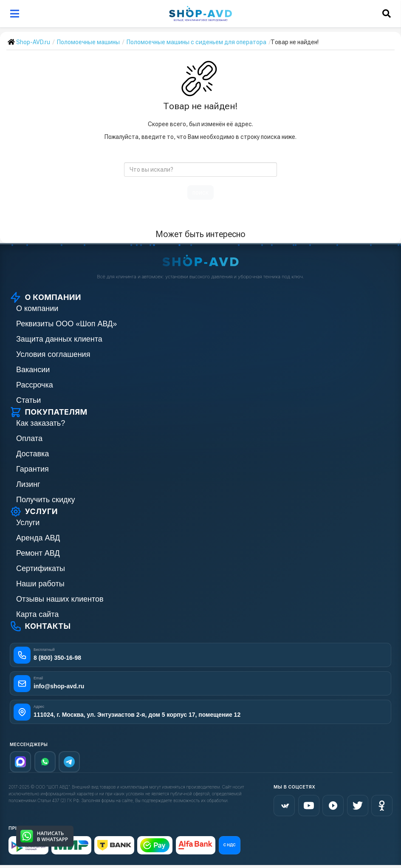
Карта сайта (37, 614)
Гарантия (32, 469)
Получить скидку (46, 500)
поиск (200, 192)
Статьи (28, 400)
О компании (37, 308)
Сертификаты (41, 568)
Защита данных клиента (59, 339)
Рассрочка (35, 385)
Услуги (28, 523)
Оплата (29, 438)
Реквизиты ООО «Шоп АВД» (66, 324)
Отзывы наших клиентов (60, 599)
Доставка (32, 454)
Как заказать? (41, 423)
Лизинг (28, 484)
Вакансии (33, 370)
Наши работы (40, 584)
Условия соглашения (53, 354)
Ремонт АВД (38, 553)
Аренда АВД (38, 538)
